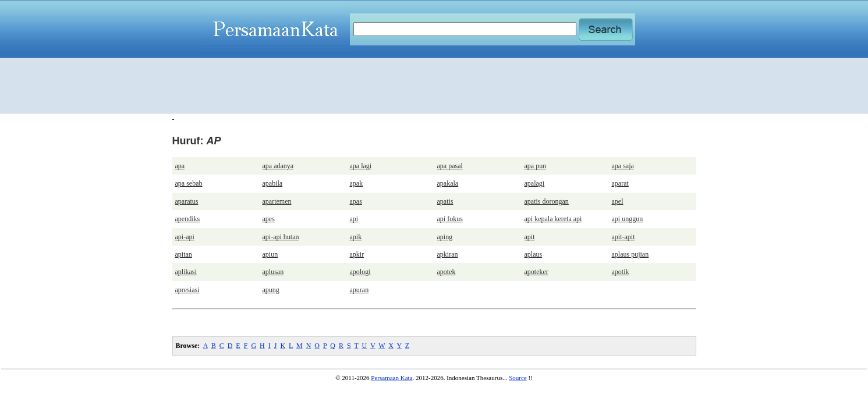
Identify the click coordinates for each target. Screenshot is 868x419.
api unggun (628, 219)
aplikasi (186, 272)
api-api (185, 237)
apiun (270, 254)
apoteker (536, 272)
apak (357, 183)
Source (518, 378)
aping (445, 237)
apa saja (623, 166)
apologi (360, 272)
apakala (448, 183)
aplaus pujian (630, 254)
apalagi (535, 183)
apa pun (536, 166)
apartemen (277, 201)
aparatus (187, 201)
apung (271, 290)
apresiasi (187, 290)
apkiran (448, 254)
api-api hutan (281, 237)
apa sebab (189, 183)
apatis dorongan (547, 201)
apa (180, 166)
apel (618, 201)
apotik (621, 272)
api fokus (450, 219)
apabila (273, 183)
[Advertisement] (434, 86)
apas (356, 201)
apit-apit (623, 237)
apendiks (188, 219)
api (354, 219)
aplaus (534, 254)
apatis (445, 201)
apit (530, 237)
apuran (359, 290)
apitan (184, 254)
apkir (357, 254)
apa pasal (450, 166)
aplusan (273, 272)
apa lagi (361, 166)
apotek (447, 272)
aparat (620, 183)
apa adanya (278, 166)
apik (356, 237)
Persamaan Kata (392, 378)
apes (269, 219)
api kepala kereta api (553, 219)
